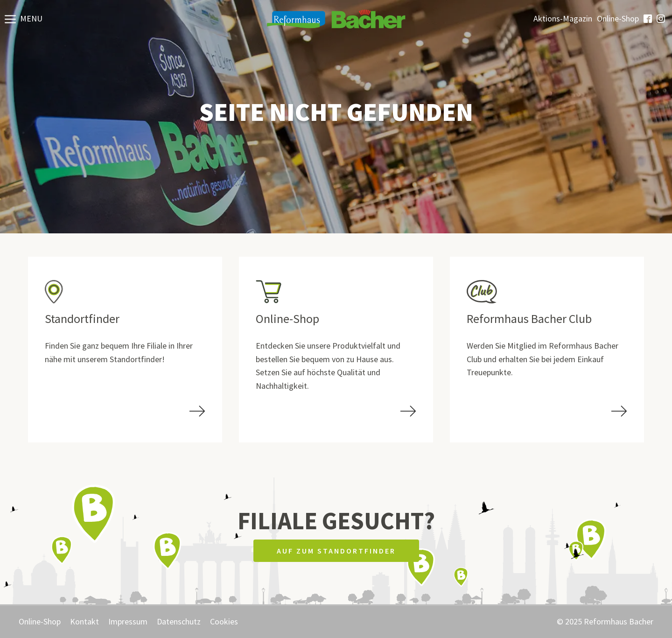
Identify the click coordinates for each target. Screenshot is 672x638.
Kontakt (84, 621)
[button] (24, 19)
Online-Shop (618, 19)
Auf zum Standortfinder (336, 551)
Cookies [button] (224, 621)
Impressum (128, 621)
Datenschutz (179, 621)
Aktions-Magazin (563, 19)
